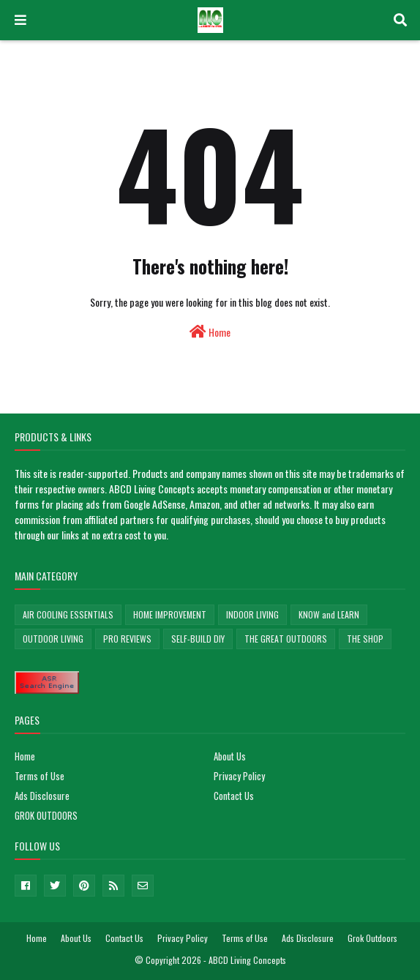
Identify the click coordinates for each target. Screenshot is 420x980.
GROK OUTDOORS (46, 815)
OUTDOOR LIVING (53, 639)
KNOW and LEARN (329, 614)
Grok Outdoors (372, 938)
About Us (230, 756)
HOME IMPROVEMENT (170, 614)
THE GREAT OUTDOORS (286, 639)
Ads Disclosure (42, 796)
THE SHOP (365, 639)
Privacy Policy (239, 776)
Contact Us (234, 796)
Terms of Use (40, 776)
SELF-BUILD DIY (198, 639)
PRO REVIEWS (127, 639)
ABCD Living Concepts (247, 960)
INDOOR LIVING (252, 614)
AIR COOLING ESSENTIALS (68, 614)
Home (210, 332)
